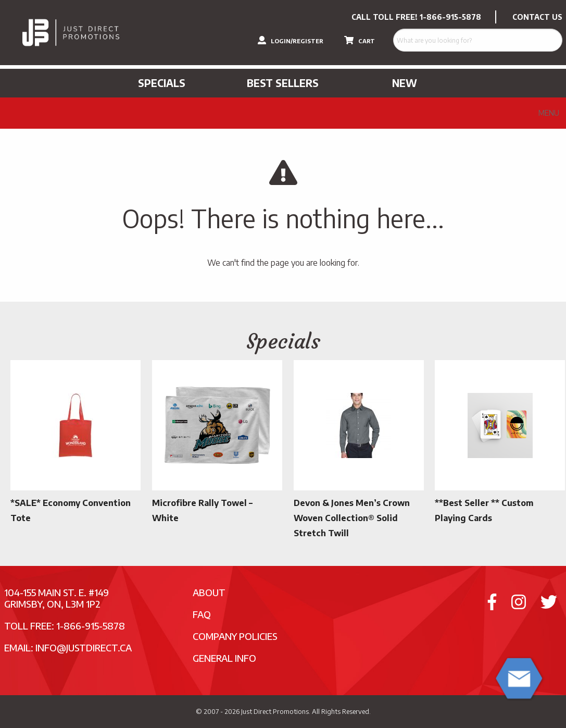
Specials (162, 83)
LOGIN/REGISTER (291, 40)
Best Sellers (283, 83)
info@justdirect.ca (84, 647)
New (405, 83)
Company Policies (235, 636)
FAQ (202, 614)
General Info (224, 658)
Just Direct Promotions (275, 711)
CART (360, 40)
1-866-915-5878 (450, 17)
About (209, 592)
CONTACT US (537, 17)
